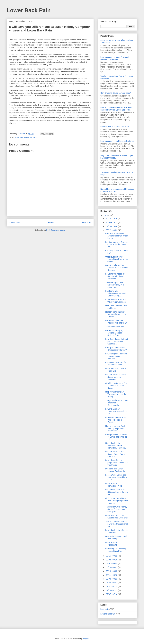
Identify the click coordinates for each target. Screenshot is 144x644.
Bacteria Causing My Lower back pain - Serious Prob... (114, 333)
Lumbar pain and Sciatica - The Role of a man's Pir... (116, 244)
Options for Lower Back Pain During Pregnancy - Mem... (117, 501)
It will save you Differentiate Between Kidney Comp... (116, 293)
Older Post (86, 223)
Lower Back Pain (29, 10)
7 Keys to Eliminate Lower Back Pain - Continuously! (117, 403)
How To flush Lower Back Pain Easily (116, 537)
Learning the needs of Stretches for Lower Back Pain (115, 276)
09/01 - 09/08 (112, 564)
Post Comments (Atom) (56, 230)
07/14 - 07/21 (112, 590)
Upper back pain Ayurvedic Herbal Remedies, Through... (116, 446)
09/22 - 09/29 (112, 230)
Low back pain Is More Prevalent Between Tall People (115, 58)
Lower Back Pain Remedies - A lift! (114, 485)
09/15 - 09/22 (112, 556)
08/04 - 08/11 (112, 579)
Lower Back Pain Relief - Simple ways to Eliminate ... (116, 377)
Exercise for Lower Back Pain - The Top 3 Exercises (116, 420)
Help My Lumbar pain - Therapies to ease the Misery (116, 394)
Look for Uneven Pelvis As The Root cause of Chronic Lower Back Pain (116, 109)
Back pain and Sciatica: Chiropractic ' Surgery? (116, 349)
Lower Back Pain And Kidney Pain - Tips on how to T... (116, 454)
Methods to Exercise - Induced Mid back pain (116, 322)
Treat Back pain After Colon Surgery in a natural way (115, 285)
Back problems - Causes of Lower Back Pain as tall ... (116, 437)
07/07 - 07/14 (112, 594)
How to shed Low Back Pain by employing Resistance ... (115, 428)
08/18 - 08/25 (112, 571)
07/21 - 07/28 (112, 587)
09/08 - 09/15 (112, 560)
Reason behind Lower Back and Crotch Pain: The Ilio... (116, 314)
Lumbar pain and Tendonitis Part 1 (115, 127)
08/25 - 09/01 (112, 567)
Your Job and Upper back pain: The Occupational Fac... (117, 524)
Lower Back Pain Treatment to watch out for (116, 411)
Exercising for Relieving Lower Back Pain (116, 550)
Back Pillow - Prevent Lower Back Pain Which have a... (117, 236)
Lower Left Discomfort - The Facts (116, 370)
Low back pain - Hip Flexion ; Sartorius (117, 141)
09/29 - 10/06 (112, 226)
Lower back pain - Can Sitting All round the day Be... (117, 492)
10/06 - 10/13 (112, 222)
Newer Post (15, 223)
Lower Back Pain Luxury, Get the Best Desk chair (117, 517)
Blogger (86, 638)
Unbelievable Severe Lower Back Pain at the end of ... (117, 259)
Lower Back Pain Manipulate (113, 544)
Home (51, 223)
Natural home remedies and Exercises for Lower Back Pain (117, 190)
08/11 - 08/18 (112, 575)
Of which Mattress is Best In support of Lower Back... (116, 386)
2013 (106, 215)
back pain (19, 137)
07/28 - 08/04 (112, 583)
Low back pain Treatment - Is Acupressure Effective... (117, 356)
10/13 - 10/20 (112, 219)
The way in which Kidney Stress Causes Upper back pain (116, 509)
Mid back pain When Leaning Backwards (115, 470)
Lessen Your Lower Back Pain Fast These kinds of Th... (116, 477)
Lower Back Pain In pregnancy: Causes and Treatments (117, 463)
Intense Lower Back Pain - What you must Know (117, 301)
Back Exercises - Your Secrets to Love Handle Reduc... (117, 268)
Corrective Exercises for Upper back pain (116, 363)
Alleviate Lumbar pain (115, 327)
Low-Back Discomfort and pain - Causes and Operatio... (117, 341)
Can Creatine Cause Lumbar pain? (116, 93)
